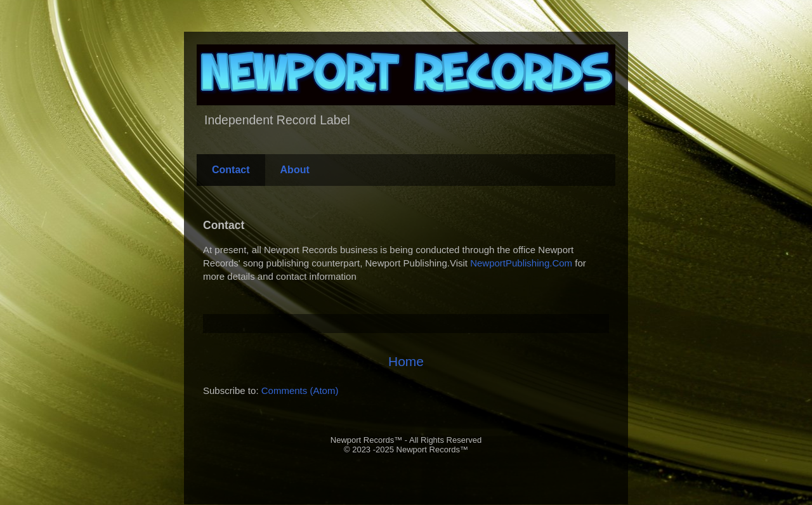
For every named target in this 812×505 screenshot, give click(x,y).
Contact (231, 170)
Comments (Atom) (300, 390)
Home (406, 361)
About (295, 170)
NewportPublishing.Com (521, 263)
